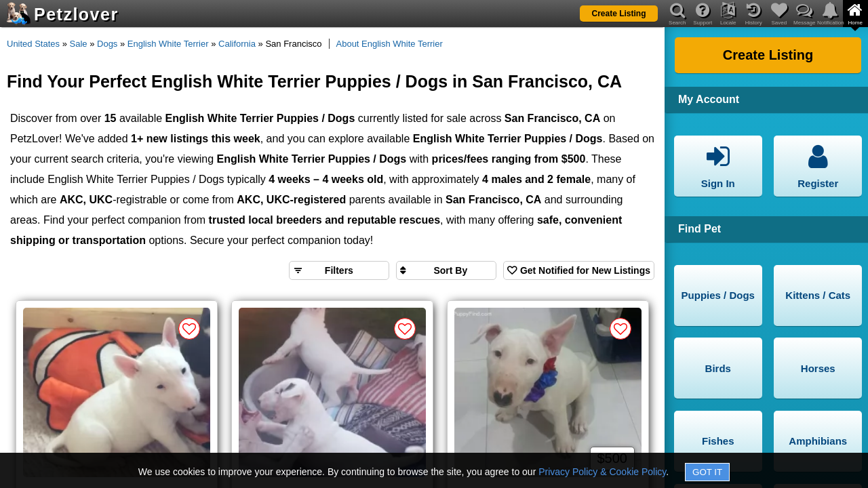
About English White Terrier (390, 44)
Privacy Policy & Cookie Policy (602, 472)
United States (33, 44)
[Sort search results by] (446, 270)
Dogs (107, 44)
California (237, 44)
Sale (79, 44)
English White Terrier (168, 44)
